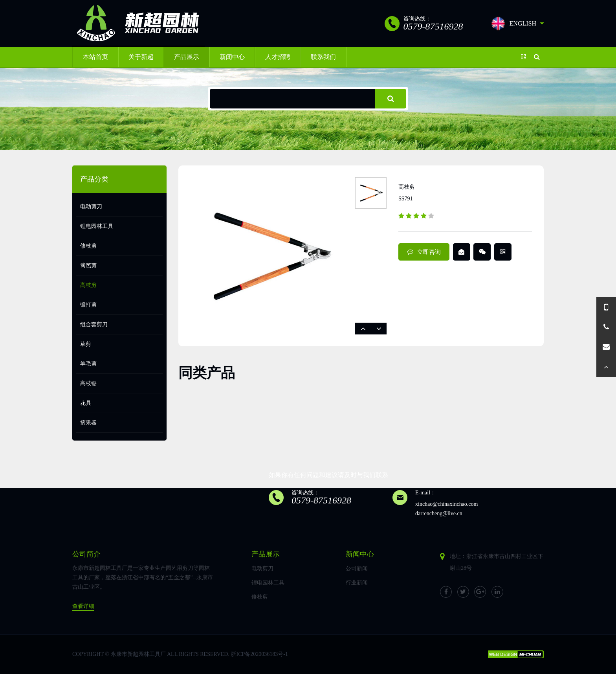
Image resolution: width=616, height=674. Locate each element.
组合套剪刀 (94, 324)
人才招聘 (278, 57)
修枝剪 (88, 246)
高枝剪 (88, 285)
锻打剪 (88, 305)
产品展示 (187, 57)
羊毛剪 (88, 364)
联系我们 (323, 57)
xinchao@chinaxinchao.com (446, 504)
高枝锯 (88, 383)
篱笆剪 (88, 265)
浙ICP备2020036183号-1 (259, 654)
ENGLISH (517, 24)
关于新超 (141, 57)
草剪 (86, 344)
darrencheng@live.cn (439, 513)
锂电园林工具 (97, 226)
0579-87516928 (321, 500)
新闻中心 (232, 57)
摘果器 (88, 423)
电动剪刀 (91, 207)
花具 (86, 403)
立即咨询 (424, 252)
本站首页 (95, 57)
